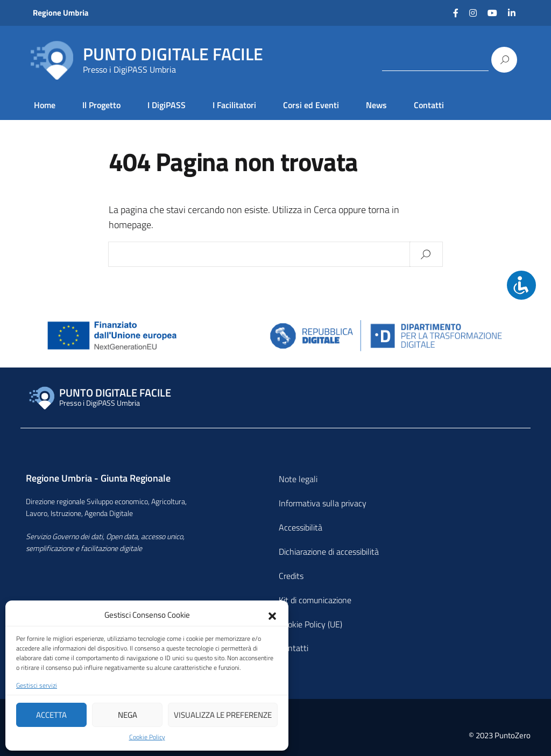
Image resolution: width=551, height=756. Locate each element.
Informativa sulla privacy (323, 503)
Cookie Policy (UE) (310, 624)
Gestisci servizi (37, 686)
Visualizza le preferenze (223, 715)
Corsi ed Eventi (311, 105)
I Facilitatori (234, 105)
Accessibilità (301, 527)
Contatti (429, 105)
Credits (291, 576)
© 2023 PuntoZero (500, 735)
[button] (272, 615)
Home (45, 105)
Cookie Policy (147, 737)
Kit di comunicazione (315, 600)
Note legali (298, 479)
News (376, 105)
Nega (128, 715)
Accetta (51, 715)
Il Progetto (101, 105)
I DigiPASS (167, 105)
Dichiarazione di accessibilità (329, 552)
